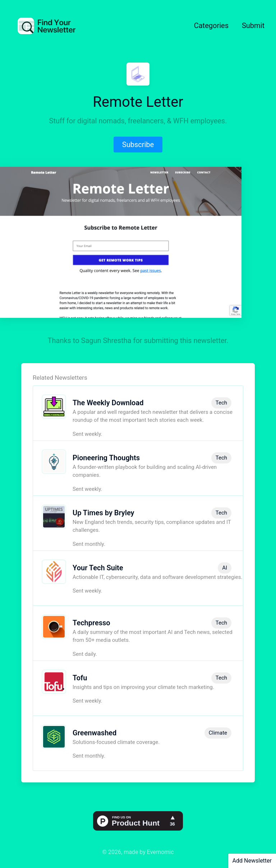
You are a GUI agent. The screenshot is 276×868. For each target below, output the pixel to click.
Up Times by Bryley (103, 513)
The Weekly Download (108, 403)
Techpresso (91, 623)
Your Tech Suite (98, 568)
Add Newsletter (252, 861)
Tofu (80, 678)
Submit (253, 26)
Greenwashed (95, 733)
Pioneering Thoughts (106, 458)
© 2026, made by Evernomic (138, 852)
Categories (211, 26)
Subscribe (138, 145)
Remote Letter (138, 102)
